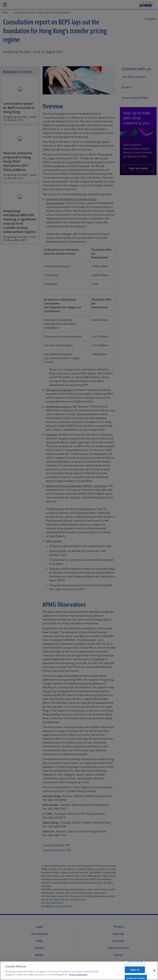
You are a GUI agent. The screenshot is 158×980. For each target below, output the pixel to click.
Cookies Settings (135, 961)
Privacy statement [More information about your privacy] (78, 975)
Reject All (135, 970)
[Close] (154, 971)
